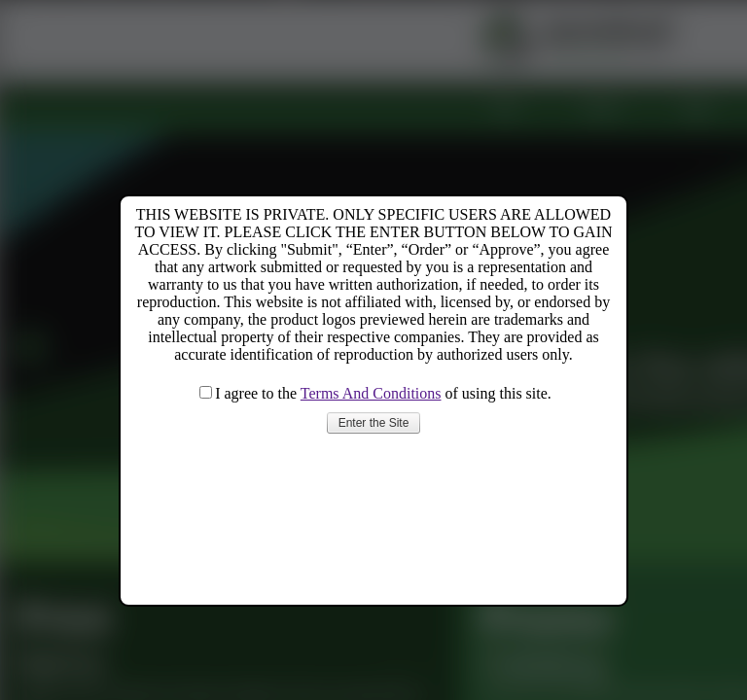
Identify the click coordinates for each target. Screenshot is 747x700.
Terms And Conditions (371, 393)
